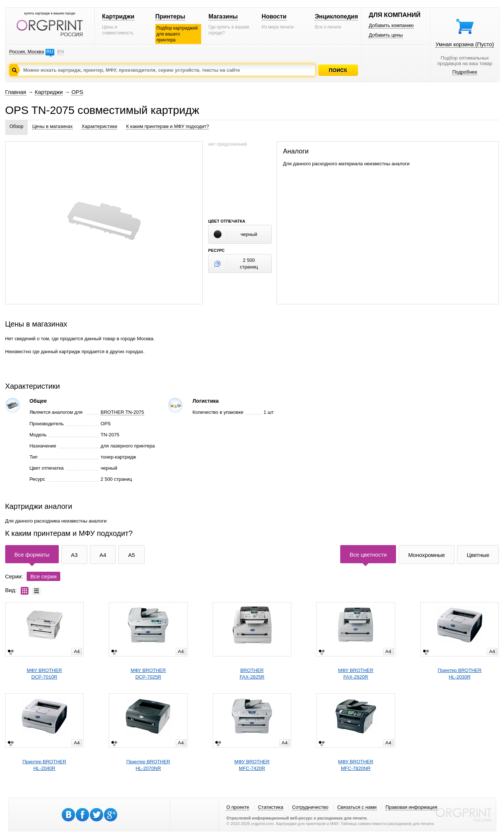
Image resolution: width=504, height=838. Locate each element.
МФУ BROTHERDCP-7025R (148, 674)
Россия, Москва (27, 52)
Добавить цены (386, 35)
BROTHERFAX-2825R (252, 674)
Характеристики (99, 126)
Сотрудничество (310, 807)
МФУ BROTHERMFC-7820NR (356, 765)
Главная (16, 92)
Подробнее (465, 72)
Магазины (223, 16)
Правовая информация (412, 807)
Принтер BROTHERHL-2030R (460, 674)
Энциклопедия (336, 16)
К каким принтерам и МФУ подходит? (168, 126)
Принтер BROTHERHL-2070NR (148, 765)
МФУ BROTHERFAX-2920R (356, 674)
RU (50, 52)
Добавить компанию (391, 25)
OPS (77, 92)
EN (61, 52)
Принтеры (170, 16)
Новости (274, 16)
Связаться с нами (357, 807)
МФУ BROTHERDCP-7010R (44, 674)
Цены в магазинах (52, 126)
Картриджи (118, 16)
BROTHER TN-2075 (122, 412)
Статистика (271, 807)
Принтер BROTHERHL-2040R (44, 765)
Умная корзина (465, 44)
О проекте (238, 807)
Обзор (17, 126)
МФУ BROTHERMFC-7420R (252, 765)
